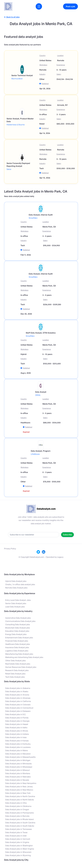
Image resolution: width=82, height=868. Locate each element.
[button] (39, 6)
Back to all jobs (12, 17)
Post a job (70, 6)
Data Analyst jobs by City (16, 860)
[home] (8, 6)
